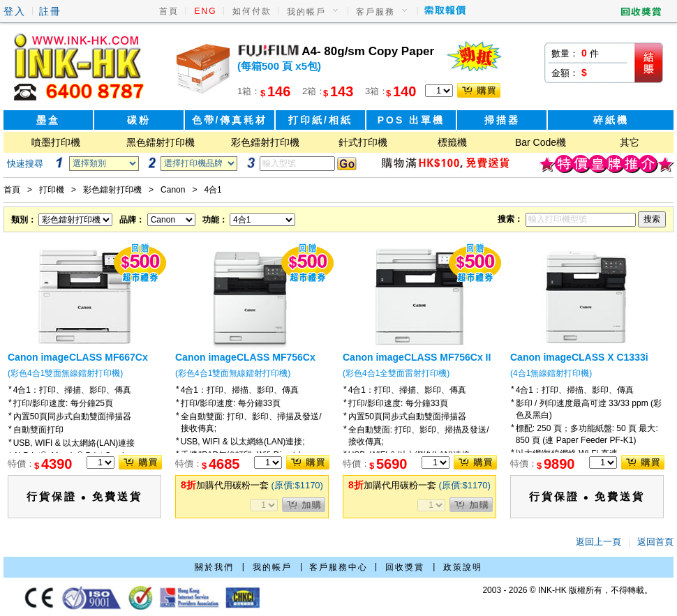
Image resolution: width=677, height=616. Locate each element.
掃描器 (502, 120)
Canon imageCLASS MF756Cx (245, 357)
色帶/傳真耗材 (230, 120)
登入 (15, 11)
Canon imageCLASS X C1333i (579, 357)
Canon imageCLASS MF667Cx (78, 357)
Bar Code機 (541, 142)
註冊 (50, 11)
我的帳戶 (306, 12)
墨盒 (48, 120)
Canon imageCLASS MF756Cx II (417, 357)
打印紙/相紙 (320, 120)
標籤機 (452, 142)
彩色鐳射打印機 (265, 142)
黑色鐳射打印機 (161, 142)
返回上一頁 (598, 542)
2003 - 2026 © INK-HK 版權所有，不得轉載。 (567, 590)
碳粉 (139, 120)
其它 (630, 142)
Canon (173, 190)
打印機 (52, 190)
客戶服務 (375, 12)
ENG (206, 11)
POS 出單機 (411, 120)
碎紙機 (611, 120)
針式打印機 (363, 142)
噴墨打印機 (56, 142)
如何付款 (252, 11)
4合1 (213, 190)
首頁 (169, 11)
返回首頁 (655, 542)
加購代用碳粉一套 (252, 485)
